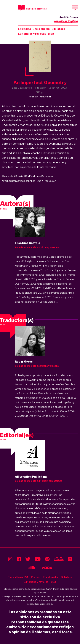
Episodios (24, 29)
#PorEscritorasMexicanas (39, 176)
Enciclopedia (41, 29)
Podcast (36, 577)
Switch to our (66, 19)
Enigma (66, 589)
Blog (51, 34)
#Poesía (19, 176)
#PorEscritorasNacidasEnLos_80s (22, 181)
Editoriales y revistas (32, 34)
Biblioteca (58, 29)
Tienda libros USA (18, 577)
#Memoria (8, 176)
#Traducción (49, 181)
